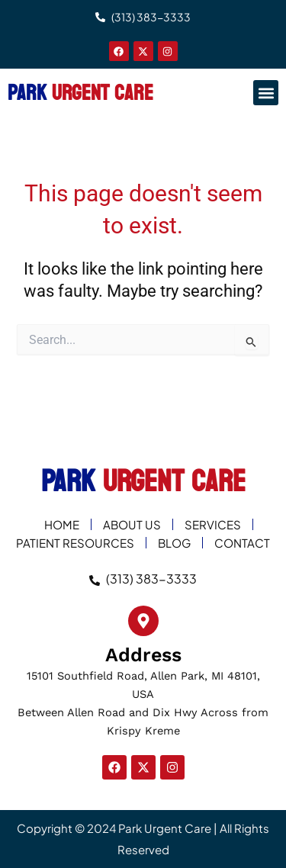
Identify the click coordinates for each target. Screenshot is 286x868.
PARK (80, 93)
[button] (266, 93)
